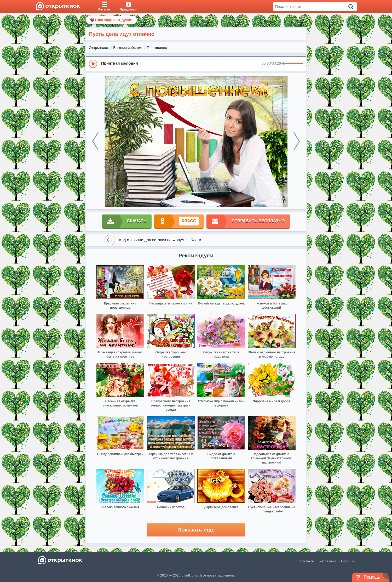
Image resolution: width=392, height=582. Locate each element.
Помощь (348, 561)
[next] (297, 141)
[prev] (95, 141)
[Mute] (284, 64)
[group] (196, 64)
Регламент (328, 561)
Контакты (307, 561)
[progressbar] (295, 64)
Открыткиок (99, 48)
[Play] (93, 64)
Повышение (157, 48)
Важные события (128, 48)
